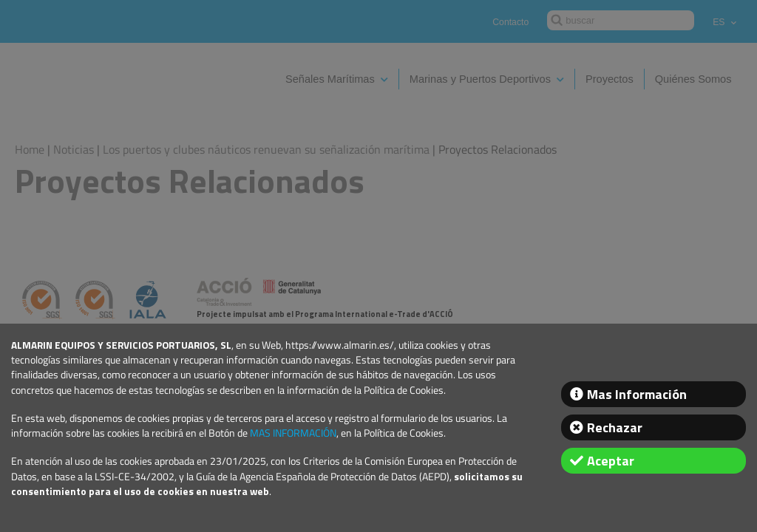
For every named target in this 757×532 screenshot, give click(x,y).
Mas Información (637, 394)
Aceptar (611, 461)
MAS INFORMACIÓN (293, 433)
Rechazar (615, 427)
